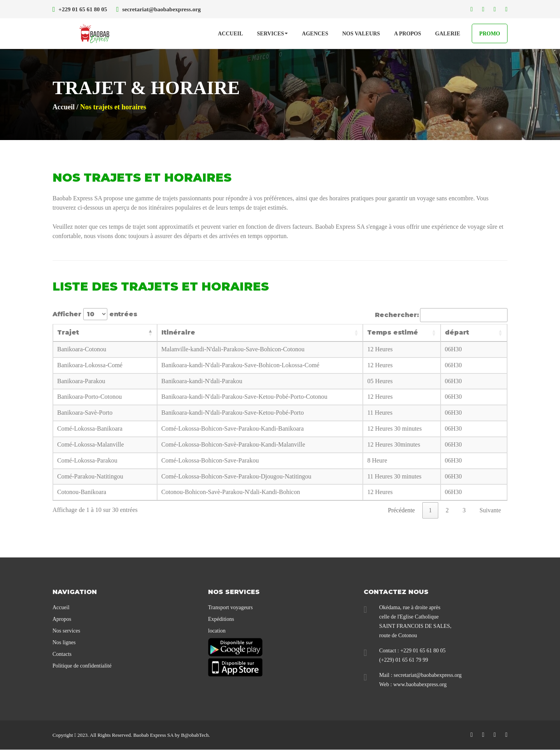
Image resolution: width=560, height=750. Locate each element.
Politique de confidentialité (82, 666)
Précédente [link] (400, 510)
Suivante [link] (490, 510)
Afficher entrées (95, 314)
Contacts (62, 654)
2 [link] (446, 510)
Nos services (66, 631)
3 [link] (464, 510)
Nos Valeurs (361, 34)
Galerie (448, 34)
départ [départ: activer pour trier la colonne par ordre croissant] (453, 332)
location (217, 631)
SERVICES (273, 34)
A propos (408, 34)
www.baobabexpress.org (420, 685)
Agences (315, 34)
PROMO (490, 34)
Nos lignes (64, 643)
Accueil (230, 34)
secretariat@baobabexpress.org (428, 676)
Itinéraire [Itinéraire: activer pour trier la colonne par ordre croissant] (186, 332)
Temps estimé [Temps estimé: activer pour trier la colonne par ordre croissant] (392, 332)
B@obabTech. (195, 735)
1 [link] (429, 510)
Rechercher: (441, 315)
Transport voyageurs (230, 608)
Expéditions (221, 619)
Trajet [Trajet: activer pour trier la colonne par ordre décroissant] (68, 332)
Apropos (62, 619)
